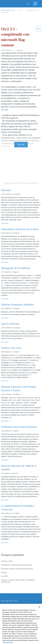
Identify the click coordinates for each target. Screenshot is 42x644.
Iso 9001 (5, 576)
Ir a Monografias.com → (11, 630)
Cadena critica (7, 561)
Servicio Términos (8, 609)
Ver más (21, 145)
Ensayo (4, 572)
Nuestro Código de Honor (11, 621)
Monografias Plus (8, 10)
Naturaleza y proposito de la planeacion (17, 565)
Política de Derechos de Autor (13, 615)
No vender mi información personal (15, 624)
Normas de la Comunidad (11, 618)
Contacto (5, 606)
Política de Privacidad (10, 612)
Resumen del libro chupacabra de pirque (17, 569)
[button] (38, 37)
